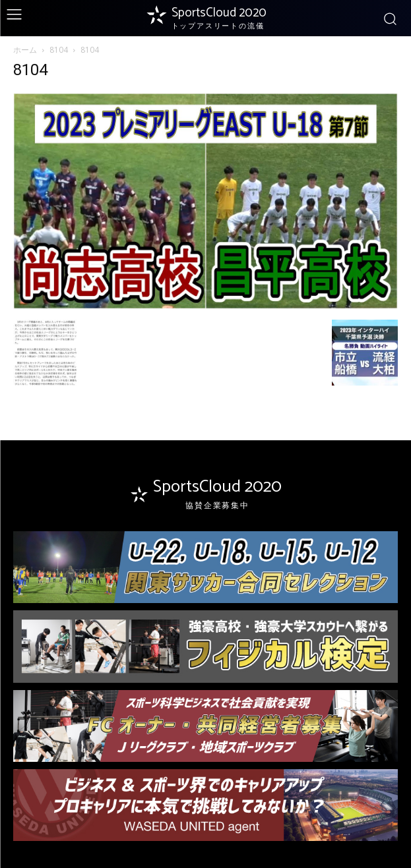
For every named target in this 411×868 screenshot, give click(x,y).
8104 (59, 50)
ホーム (25, 50)
